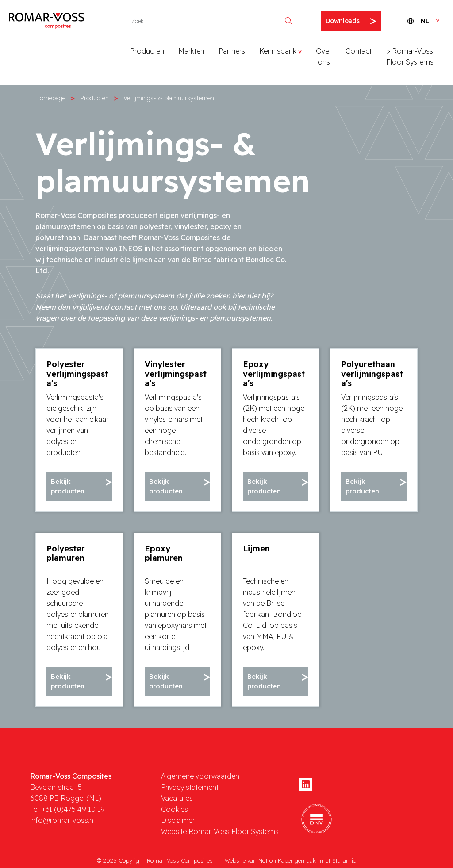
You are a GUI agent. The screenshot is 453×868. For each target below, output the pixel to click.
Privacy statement (190, 786)
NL (423, 21)
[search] (291, 21)
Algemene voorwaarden (200, 775)
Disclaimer (178, 819)
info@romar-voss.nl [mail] (62, 819)
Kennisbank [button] (278, 51)
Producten (94, 98)
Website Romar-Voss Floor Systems (220, 830)
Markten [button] (191, 51)
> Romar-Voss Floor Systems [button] (410, 56)
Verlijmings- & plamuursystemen (169, 98)
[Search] (204, 21)
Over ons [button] (324, 56)
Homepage (50, 98)
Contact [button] (359, 51)
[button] (79, 486)
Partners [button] (232, 51)
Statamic (344, 859)
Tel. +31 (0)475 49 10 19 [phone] (67, 808)
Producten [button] (147, 51)
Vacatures (177, 797)
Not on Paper (276, 859)
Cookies (175, 808)
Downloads (351, 21)
